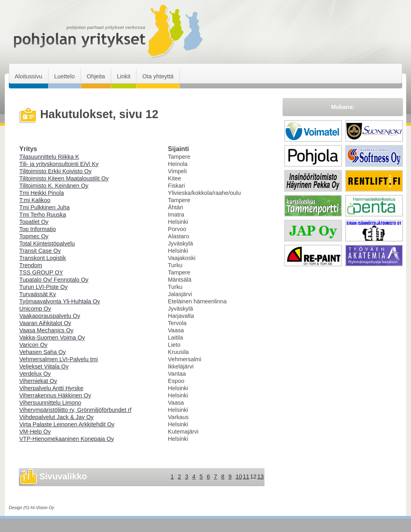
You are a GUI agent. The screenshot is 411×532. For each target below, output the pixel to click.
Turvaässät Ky (38, 294)
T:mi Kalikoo (35, 200)
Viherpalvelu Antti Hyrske (51, 388)
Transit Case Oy (40, 251)
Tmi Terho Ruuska (43, 215)
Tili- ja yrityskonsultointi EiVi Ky (59, 164)
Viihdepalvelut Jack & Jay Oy (56, 417)
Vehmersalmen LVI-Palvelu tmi (59, 359)
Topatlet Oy (34, 222)
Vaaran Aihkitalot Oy (45, 323)
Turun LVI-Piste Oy (44, 287)
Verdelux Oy (35, 374)
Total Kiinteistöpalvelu (47, 243)
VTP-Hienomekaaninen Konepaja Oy (67, 439)
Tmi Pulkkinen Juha (45, 207)
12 (253, 477)
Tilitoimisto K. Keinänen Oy (54, 186)
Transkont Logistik (43, 258)
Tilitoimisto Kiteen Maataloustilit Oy (64, 178)
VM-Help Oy (35, 432)
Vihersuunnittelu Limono (50, 403)
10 (239, 477)
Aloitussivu (28, 76)
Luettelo (64, 76)
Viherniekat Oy (38, 381)
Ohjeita (96, 76)
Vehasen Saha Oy (43, 352)
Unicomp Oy (35, 309)
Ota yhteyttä (158, 76)
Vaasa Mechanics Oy (46, 330)
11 (246, 477)
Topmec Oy (34, 236)
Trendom (31, 265)
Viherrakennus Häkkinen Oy (55, 395)
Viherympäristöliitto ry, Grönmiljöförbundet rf (75, 410)
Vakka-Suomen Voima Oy (52, 338)
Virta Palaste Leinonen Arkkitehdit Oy (67, 424)
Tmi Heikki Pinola (42, 193)
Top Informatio (38, 229)
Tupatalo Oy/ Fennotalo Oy (54, 280)
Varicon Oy (33, 345)
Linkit (124, 76)
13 (260, 477)
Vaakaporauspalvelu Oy (50, 316)
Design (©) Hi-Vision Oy (32, 507)
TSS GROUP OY (41, 272)
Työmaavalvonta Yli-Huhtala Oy (60, 301)
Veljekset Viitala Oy (44, 366)
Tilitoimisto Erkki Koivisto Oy (55, 171)
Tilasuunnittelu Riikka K (49, 157)
